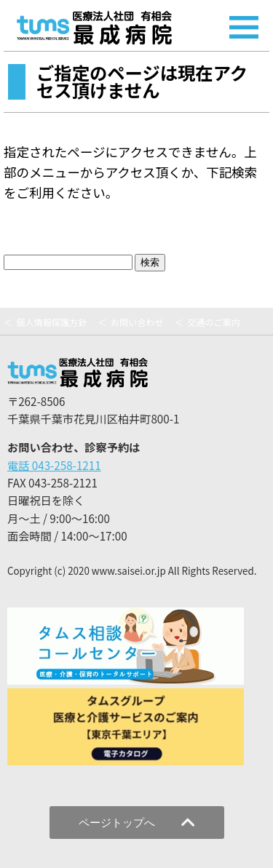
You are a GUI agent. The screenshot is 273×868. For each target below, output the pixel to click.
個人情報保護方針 (51, 322)
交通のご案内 (214, 322)
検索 (150, 262)
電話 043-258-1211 (54, 465)
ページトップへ (136, 823)
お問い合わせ (137, 322)
